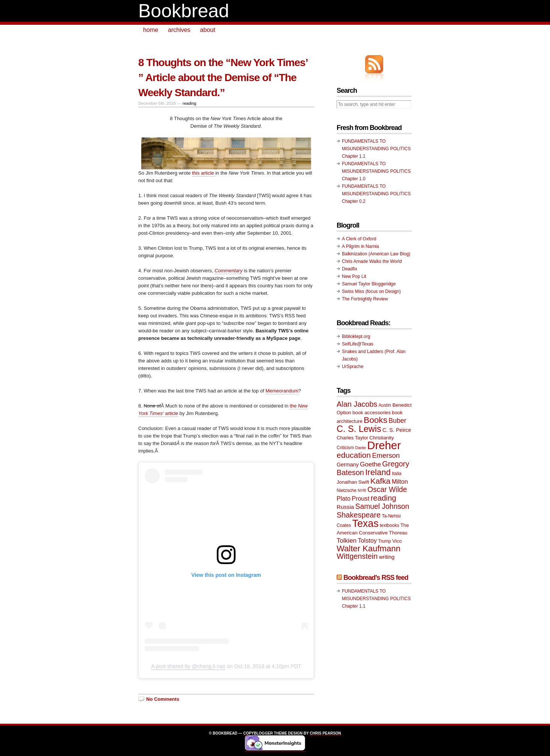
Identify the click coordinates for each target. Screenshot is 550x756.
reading (190, 103)
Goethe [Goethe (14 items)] (370, 464)
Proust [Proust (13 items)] (360, 498)
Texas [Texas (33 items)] (366, 524)
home (151, 30)
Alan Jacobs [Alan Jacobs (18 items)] (357, 404)
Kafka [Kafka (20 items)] (381, 481)
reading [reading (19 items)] (384, 498)
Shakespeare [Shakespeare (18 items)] (359, 515)
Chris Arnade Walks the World (372, 261)
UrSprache (353, 367)
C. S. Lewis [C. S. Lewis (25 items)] (359, 429)
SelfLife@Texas (358, 344)
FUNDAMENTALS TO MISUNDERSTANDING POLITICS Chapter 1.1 (376, 149)
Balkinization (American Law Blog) (376, 254)
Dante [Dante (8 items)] (361, 448)
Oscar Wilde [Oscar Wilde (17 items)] (387, 490)
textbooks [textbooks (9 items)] (390, 525)
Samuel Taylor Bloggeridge (369, 284)
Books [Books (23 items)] (375, 420)
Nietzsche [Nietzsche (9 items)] (347, 490)
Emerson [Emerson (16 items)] (386, 455)
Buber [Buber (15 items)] (397, 421)
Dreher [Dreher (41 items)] (384, 445)
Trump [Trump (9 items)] (384, 541)
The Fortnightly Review (365, 299)
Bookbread (184, 11)
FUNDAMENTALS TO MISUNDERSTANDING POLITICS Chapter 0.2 (376, 194)
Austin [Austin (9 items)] (385, 405)
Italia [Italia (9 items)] (397, 474)
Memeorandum (282, 391)
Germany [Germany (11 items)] (348, 465)
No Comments (163, 699)
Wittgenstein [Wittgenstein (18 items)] (357, 556)
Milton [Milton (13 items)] (400, 481)
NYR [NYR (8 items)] (362, 490)
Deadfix (350, 269)
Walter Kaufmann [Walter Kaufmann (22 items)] (369, 549)
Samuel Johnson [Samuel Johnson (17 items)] (382, 506)
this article (204, 173)
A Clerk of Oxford (359, 239)
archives (179, 30)
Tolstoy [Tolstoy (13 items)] (367, 540)
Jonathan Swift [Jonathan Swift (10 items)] (353, 482)
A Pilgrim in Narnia (360, 246)
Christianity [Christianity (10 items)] (382, 438)
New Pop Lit (354, 276)
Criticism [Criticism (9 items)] (345, 448)
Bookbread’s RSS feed (376, 578)
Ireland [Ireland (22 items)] (378, 472)
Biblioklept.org (356, 337)
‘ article (170, 413)
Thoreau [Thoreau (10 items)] (398, 533)
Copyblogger (258, 733)
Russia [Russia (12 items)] (345, 507)
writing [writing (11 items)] (387, 557)
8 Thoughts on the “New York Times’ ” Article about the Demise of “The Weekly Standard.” (223, 78)
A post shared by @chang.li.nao (188, 666)
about (208, 30)
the (294, 406)
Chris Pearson (325, 733)
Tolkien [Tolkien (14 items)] (347, 541)
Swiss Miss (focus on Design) (371, 291)
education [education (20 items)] (354, 455)
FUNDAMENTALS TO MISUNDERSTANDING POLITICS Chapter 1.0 (376, 171)
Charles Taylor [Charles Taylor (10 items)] (352, 438)
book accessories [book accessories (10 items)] (372, 413)
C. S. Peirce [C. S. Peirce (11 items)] (397, 430)
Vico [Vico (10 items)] (397, 541)
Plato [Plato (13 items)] (344, 498)
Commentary (228, 271)
